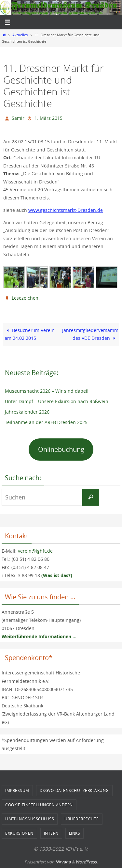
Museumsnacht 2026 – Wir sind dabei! (47, 391)
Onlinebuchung (61, 449)
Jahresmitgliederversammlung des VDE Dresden (90, 334)
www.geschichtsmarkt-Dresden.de (66, 210)
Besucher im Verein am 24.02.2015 (30, 334)
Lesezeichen (25, 298)
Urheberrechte (82, 819)
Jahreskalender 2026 (27, 412)
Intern (51, 833)
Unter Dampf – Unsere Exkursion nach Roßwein (57, 401)
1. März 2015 (48, 118)
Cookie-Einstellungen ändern (39, 805)
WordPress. (87, 862)
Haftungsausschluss (30, 819)
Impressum (17, 790)
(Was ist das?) (57, 575)
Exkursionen (19, 833)
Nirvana (63, 862)
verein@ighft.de (35, 551)
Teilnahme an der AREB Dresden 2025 (46, 422)
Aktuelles (20, 35)
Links (75, 833)
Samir (18, 118)
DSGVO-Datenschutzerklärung (74, 790)
